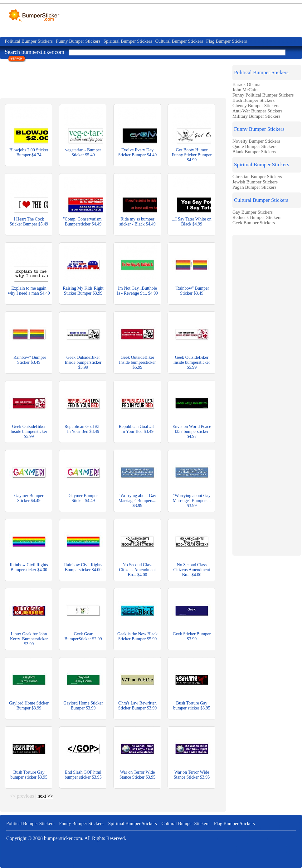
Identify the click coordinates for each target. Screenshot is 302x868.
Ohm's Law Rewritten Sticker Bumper (137, 706)
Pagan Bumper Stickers (254, 187)
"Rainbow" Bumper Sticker (192, 291)
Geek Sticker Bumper (192, 636)
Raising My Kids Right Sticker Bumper (83, 291)
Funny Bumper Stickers (78, 41)
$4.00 (42, 570)
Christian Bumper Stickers (257, 177)
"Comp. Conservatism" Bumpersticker (83, 222)
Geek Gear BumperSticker (83, 636)
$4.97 (192, 436)
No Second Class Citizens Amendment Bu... (138, 570)
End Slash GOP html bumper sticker (83, 775)
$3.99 (98, 293)
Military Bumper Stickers (256, 116)
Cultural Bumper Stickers (179, 41)
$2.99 (97, 639)
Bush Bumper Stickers (253, 100)
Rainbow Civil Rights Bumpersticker (29, 567)
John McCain (245, 90)
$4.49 (152, 155)
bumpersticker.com (63, 838)
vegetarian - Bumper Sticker (83, 152)
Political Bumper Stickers (29, 41)
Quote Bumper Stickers (254, 146)
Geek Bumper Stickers (254, 223)
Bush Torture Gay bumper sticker (192, 706)
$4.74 (37, 155)
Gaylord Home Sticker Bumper (29, 706)
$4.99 (192, 160)
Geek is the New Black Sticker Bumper (137, 636)
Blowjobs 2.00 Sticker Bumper (29, 152)
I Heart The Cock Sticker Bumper (29, 222)
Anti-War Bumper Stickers (257, 111)
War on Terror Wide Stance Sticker (137, 775)
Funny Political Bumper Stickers (263, 95)
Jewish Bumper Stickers (255, 182)
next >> (45, 796)
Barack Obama (246, 84)
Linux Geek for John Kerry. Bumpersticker (29, 639)
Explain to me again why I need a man (29, 291)
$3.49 (198, 293)
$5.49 (90, 155)
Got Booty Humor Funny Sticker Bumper (192, 155)
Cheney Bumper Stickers (256, 106)
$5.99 (83, 367)
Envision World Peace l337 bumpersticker (192, 432)
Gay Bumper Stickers (253, 212)
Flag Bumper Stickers (227, 41)
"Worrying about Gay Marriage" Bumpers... (138, 501)
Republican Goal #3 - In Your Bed (83, 429)
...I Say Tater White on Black (192, 222)
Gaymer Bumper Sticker (29, 498)
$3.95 (205, 708)
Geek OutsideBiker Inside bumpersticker (83, 362)
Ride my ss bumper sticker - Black (137, 222)
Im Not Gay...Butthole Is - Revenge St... (137, 291)
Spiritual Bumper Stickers (128, 41)
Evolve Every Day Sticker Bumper (137, 152)
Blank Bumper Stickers (254, 152)
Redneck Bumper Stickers (257, 217)
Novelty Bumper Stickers (256, 141)
